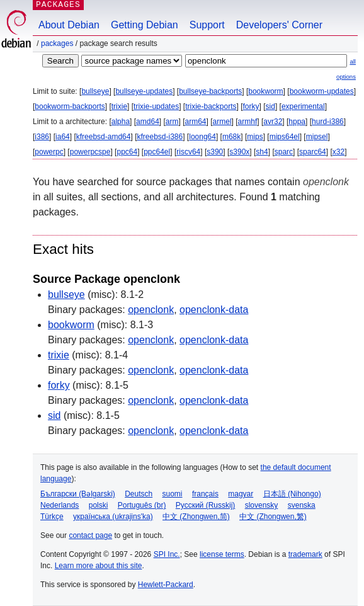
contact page (90, 535)
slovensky (262, 505)
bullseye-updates (144, 91)
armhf (248, 122)
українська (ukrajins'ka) (113, 517)
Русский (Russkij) (206, 505)
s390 (215, 152)
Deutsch (139, 494)
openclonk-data (214, 310)
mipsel (317, 137)
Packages (57, 43)
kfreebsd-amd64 (104, 137)
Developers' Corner (279, 25)
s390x (239, 152)
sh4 (262, 152)
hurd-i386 (328, 122)
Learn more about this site (99, 566)
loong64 (202, 137)
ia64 (63, 137)
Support (207, 25)
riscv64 (188, 152)
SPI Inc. (167, 554)
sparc (284, 152)
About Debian (69, 25)
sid (270, 106)
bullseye (95, 91)
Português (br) (142, 505)
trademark (305, 554)
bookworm (265, 91)
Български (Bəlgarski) (78, 494)
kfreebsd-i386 (160, 137)
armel (222, 122)
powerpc (49, 152)
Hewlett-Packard (166, 585)
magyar (241, 494)
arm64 (196, 122)
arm (172, 122)
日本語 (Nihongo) (292, 494)
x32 (338, 152)
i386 (42, 137)
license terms (222, 554)
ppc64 (127, 152)
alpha (121, 122)
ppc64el (157, 152)
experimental (303, 106)
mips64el (285, 137)
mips (255, 137)
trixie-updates (156, 106)
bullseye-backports (210, 91)
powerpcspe (90, 152)
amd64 (148, 122)
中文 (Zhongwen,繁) (273, 517)
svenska (302, 505)
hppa (297, 122)
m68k (231, 137)
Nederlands (60, 505)
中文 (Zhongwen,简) (196, 517)
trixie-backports (211, 106)
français (205, 494)
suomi (173, 494)
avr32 (273, 122)
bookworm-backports (70, 106)
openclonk (151, 310)
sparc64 (313, 152)
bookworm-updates (322, 91)
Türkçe (52, 517)
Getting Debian (145, 25)
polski (99, 505)
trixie (119, 106)
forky (251, 106)
